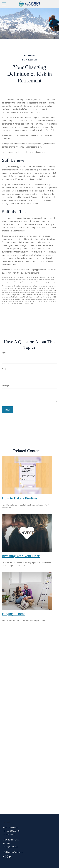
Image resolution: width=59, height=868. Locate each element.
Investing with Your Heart (21, 556)
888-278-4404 (15, 831)
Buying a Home (14, 614)
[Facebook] (3, 858)
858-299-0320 (13, 828)
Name (4, 353)
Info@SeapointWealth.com (13, 852)
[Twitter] (7, 858)
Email (4, 369)
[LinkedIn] (10, 858)
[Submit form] (8, 410)
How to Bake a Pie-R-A (20, 498)
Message (6, 386)
